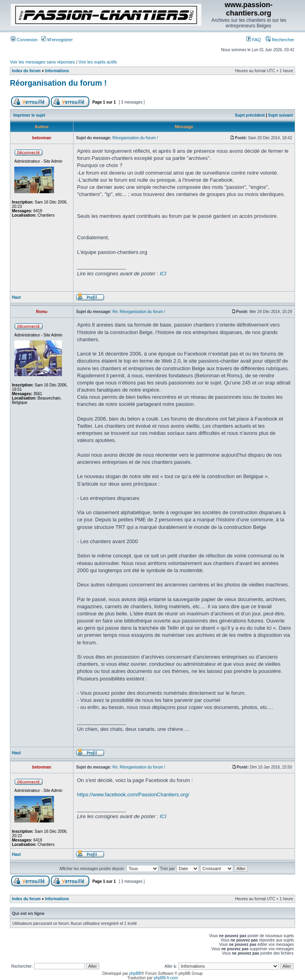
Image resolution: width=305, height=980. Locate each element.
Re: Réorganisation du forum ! (139, 312)
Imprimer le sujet (29, 115)
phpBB (135, 973)
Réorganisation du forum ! (58, 83)
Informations (57, 71)
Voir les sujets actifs (98, 62)
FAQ (254, 40)
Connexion (24, 40)
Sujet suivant (280, 115)
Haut (16, 297)
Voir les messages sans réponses (42, 62)
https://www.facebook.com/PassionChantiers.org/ (133, 795)
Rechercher (280, 40)
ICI (163, 274)
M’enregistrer (57, 40)
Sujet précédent (250, 115)
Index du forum (26, 71)
